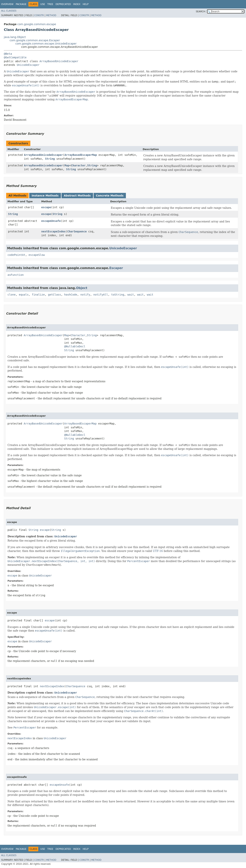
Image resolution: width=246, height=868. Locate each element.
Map (67, 165)
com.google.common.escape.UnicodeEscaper (46, 44)
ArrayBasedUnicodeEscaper (59, 61)
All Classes (9, 11)
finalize (38, 295)
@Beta (8, 54)
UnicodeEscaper (28, 65)
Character (78, 165)
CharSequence (77, 231)
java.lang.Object (15, 37)
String (50, 159)
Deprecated (63, 4)
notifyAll (101, 295)
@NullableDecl (75, 346)
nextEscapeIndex (53, 231)
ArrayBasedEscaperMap (81, 155)
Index (77, 4)
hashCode (71, 295)
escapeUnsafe (51, 221)
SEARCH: (201, 12)
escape (46, 207)
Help (86, 4)
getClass (54, 295)
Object (82, 288)
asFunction (16, 275)
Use (43, 4)
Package (21, 4)
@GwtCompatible (15, 57)
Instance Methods (45, 196)
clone (12, 295)
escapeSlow (37, 255)
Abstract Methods (77, 196)
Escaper (116, 268)
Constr (39, 15)
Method (51, 15)
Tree (50, 4)
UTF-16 (158, 551)
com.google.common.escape (37, 24)
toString (118, 295)
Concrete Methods (110, 196)
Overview (7, 4)
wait (131, 295)
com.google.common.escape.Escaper (35, 40)
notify (85, 295)
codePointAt (16, 255)
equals (24, 295)
